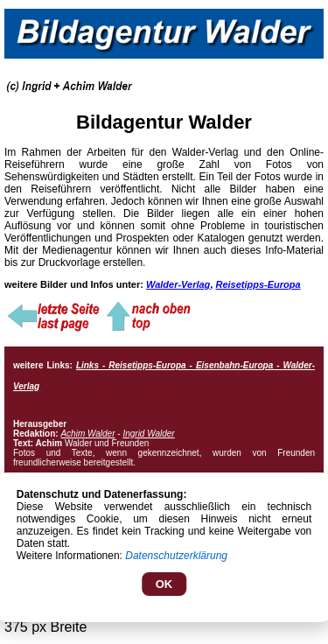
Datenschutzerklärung (176, 556)
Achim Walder (87, 434)
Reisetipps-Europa (258, 284)
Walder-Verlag (178, 284)
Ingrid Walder (148, 434)
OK (164, 584)
